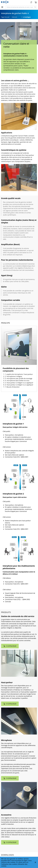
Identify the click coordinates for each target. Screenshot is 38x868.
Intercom (14, 17)
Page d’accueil (5, 17)
